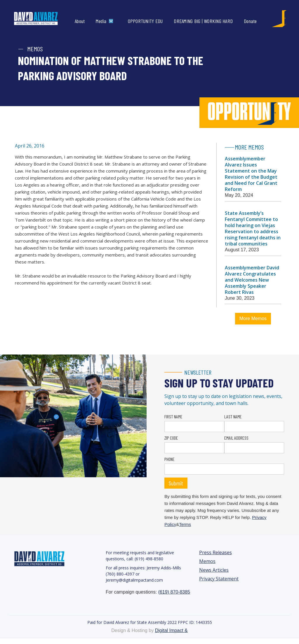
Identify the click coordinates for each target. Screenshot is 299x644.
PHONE (170, 459)
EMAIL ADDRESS (236, 438)
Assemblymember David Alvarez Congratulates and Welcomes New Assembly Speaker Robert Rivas (252, 280)
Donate (250, 21)
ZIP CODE (171, 438)
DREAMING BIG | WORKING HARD (203, 21)
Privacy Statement (219, 579)
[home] (42, 19)
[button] (106, 21)
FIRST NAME (173, 416)
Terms (185, 524)
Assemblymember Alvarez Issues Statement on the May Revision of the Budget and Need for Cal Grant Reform (251, 174)
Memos (207, 561)
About (80, 21)
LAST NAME (233, 416)
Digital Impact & (171, 630)
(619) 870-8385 (174, 592)
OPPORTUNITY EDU (145, 21)
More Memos (253, 319)
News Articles (214, 570)
